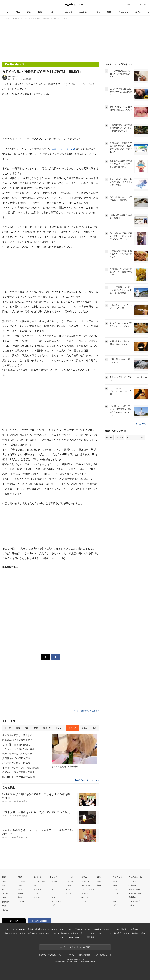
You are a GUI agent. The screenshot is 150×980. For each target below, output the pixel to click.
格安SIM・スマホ (138, 929)
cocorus (56, 933)
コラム (97, 12)
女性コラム (86, 886)
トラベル (85, 893)
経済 (4, 886)
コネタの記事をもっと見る (86, 711)
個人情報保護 (84, 955)
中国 (4, 906)
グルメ (53, 897)
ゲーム (53, 889)
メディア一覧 (134, 889)
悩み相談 (65, 933)
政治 (4, 889)
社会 (4, 882)
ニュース (5, 12)
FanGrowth (53, 929)
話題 (99, 886)
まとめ (5, 893)
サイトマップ (134, 901)
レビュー (53, 882)
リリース (132, 882)
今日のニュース (142, 12)
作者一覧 (132, 886)
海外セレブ (23, 893)
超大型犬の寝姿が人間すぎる (17, 735)
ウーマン (90, 933)
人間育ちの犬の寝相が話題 (16, 758)
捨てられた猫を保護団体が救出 (19, 772)
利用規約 (52, 955)
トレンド (68, 12)
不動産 (127, 933)
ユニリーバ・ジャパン (64, 149)
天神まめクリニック (83, 929)
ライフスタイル (88, 889)
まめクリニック (66, 929)
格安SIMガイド (11, 933)
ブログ (116, 929)
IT (51, 893)
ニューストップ (131, 5)
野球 (36, 886)
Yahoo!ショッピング (135, 438)
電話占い (125, 929)
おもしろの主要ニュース (87, 780)
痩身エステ (80, 937)
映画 (20, 886)
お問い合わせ (106, 955)
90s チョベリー (88, 897)
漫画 (109, 12)
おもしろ (83, 12)
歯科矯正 (135, 933)
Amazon (109, 438)
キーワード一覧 (135, 893)
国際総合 (6, 902)
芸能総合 (22, 882)
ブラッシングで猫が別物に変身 (19, 749)
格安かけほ (32, 933)
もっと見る (142, 424)
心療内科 (98, 929)
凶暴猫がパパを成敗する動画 (17, 740)
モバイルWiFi (45, 933)
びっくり (69, 882)
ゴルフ (37, 893)
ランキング (123, 12)
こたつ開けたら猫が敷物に (16, 745)
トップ (8, 728)
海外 (29, 12)
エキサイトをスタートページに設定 (75, 947)
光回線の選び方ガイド (37, 929)
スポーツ (53, 12)
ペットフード (61, 937)
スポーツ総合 (40, 882)
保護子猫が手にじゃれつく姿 (17, 754)
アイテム (107, 929)
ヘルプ (131, 905)
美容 (143, 933)
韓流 (20, 897)
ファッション (55, 901)
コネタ (68, 886)
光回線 (23, 933)
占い (83, 933)
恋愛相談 (75, 933)
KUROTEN (21, 929)
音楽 (20, 889)
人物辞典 (132, 897)
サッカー (38, 889)
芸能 (40, 12)
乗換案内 (118, 933)
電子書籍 (91, 937)
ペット (68, 893)
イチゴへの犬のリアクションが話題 (21, 768)
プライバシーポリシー (67, 955)
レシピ (99, 933)
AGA (71, 937)
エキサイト (144, 5)
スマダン (85, 882)
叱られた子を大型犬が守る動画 (19, 777)
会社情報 (42, 955)
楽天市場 (120, 438)
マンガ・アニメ (56, 886)
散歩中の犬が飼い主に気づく (17, 763)
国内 (18, 12)
